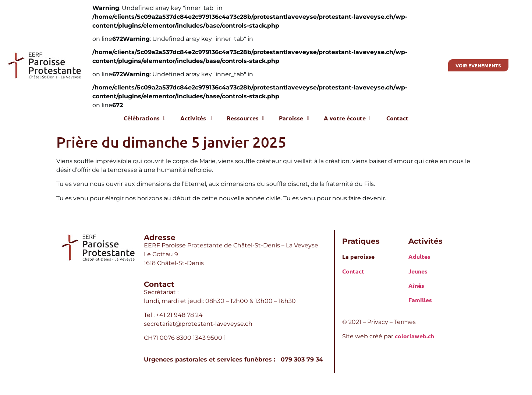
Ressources (246, 118)
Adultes (419, 256)
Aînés (416, 285)
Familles (420, 300)
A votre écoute (348, 118)
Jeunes (418, 271)
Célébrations (145, 118)
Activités (196, 118)
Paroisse (294, 118)
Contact (397, 118)
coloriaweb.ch (414, 336)
